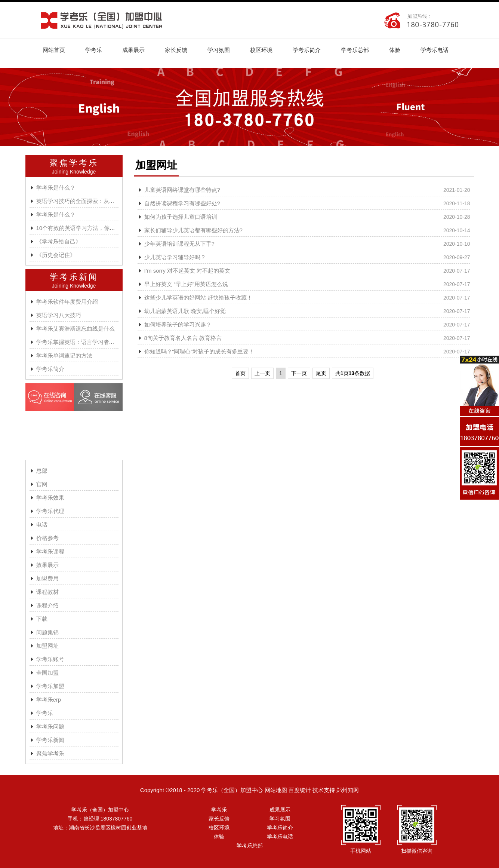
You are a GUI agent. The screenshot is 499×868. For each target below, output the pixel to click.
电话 (42, 525)
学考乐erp (49, 700)
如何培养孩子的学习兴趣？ (178, 324)
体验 (395, 50)
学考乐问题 (50, 726)
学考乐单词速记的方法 (64, 355)
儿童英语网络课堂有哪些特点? (182, 190)
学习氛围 (219, 50)
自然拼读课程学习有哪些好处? (182, 203)
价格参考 (47, 538)
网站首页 (54, 50)
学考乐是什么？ (56, 188)
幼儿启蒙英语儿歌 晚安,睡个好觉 (185, 311)
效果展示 (47, 565)
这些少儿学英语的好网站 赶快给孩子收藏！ (198, 297)
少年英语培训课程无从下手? (179, 244)
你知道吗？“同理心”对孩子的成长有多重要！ (199, 351)
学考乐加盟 (50, 686)
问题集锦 (47, 632)
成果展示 (134, 50)
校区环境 (262, 50)
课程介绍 (47, 605)
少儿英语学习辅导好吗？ (175, 257)
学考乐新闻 (74, 277)
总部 (42, 471)
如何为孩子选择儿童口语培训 (181, 217)
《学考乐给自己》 (59, 241)
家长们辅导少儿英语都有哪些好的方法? (193, 230)
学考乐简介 (307, 50)
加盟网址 (47, 646)
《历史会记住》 (56, 255)
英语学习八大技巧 (59, 315)
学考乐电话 (435, 50)
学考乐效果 (50, 498)
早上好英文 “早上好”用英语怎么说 (186, 284)
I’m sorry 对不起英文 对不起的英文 (187, 271)
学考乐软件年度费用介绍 (67, 302)
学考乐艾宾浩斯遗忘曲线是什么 (76, 329)
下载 (42, 619)
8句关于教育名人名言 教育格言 (183, 338)
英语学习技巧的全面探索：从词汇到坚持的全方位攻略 (104, 201)
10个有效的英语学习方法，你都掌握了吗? (89, 228)
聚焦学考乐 (74, 163)
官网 (42, 484)
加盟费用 (47, 578)
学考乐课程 (50, 551)
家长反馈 (176, 50)
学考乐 (94, 50)
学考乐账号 (50, 659)
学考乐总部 (355, 50)
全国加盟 (47, 673)
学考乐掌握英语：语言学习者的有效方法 (87, 342)
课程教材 (47, 592)
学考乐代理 (50, 511)
